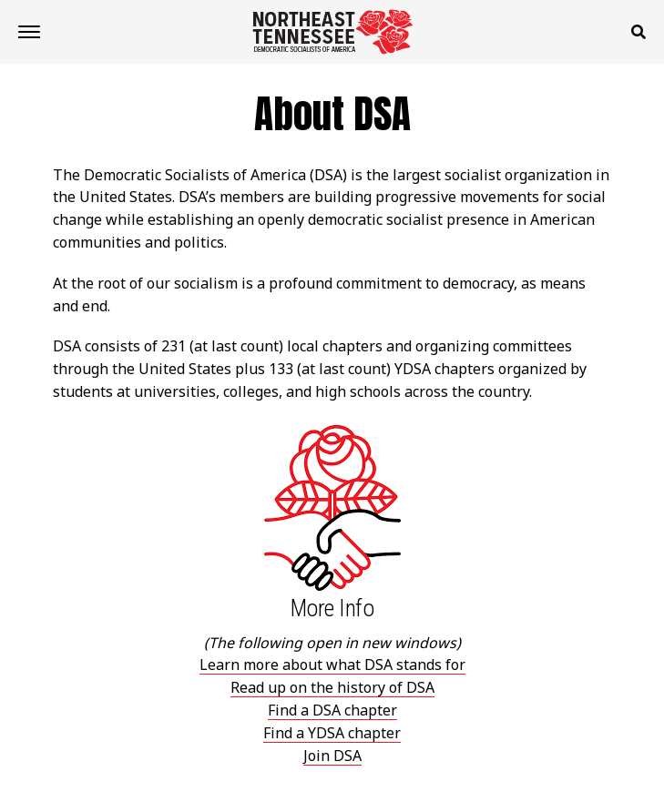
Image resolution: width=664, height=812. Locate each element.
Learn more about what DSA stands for (332, 665)
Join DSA (332, 756)
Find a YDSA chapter (332, 733)
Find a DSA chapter (332, 710)
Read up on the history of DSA (332, 687)
